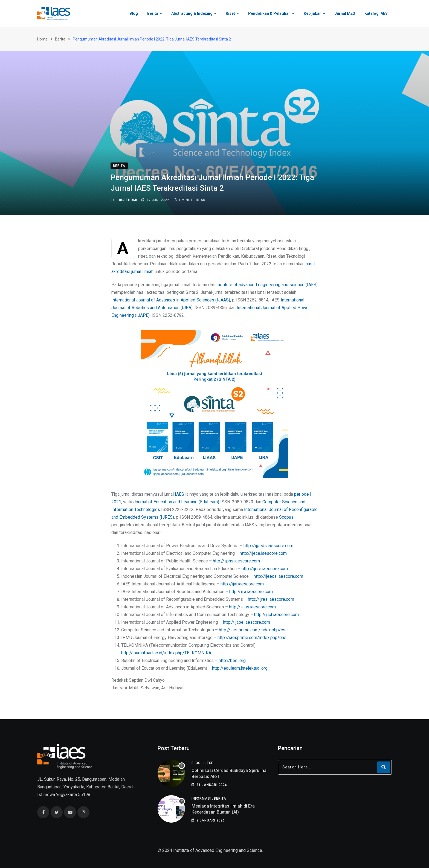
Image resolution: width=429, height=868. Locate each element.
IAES (179, 494)
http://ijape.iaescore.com (247, 622)
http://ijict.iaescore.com (276, 615)
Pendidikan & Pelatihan (269, 13)
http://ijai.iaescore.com (242, 584)
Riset (230, 13)
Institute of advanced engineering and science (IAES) (267, 285)
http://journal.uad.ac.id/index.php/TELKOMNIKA (166, 653)
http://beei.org (232, 661)
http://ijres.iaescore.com (271, 599)
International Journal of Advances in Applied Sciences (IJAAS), (171, 300)
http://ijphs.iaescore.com (236, 561)
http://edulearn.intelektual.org (240, 668)
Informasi (201, 799)
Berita (153, 13)
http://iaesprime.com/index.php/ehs (252, 638)
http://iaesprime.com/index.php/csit (253, 630)
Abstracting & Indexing (192, 13)
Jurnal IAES (345, 13)
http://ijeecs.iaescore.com (278, 576)
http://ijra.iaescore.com (251, 592)
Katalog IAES (376, 13)
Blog (134, 13)
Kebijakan (313, 13)
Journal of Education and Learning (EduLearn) (176, 502)
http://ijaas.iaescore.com (252, 607)
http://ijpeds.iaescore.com (268, 546)
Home (42, 39)
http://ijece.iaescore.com (263, 553)
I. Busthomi (126, 200)
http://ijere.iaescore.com (265, 569)
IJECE (208, 763)
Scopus (286, 517)
